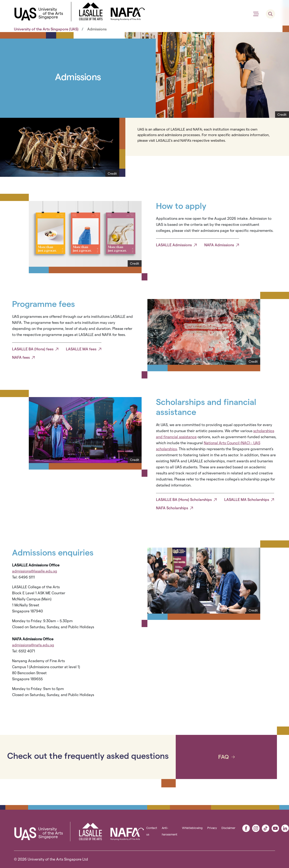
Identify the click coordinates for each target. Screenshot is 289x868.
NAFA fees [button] (21, 357)
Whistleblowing (192, 828)
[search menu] (270, 14)
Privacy (212, 828)
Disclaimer (228, 828)
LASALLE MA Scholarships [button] (247, 500)
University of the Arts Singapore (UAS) (46, 29)
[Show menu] (256, 14)
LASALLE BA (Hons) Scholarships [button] (184, 500)
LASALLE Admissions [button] (174, 245)
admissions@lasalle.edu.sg (35, 571)
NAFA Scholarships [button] (172, 508)
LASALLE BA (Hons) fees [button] (33, 349)
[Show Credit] (282, 115)
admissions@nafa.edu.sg (33, 645)
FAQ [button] (224, 757)
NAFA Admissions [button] (219, 245)
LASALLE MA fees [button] (81, 349)
